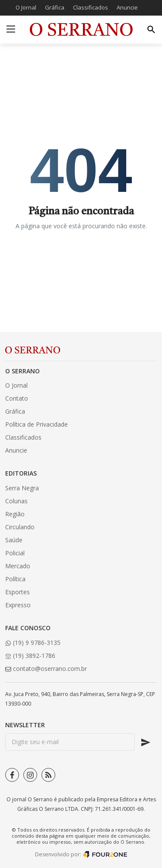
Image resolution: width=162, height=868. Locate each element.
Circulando (20, 527)
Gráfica (55, 7)
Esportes (17, 592)
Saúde (14, 540)
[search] (151, 29)
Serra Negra (22, 488)
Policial (15, 553)
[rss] (48, 775)
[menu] (11, 29)
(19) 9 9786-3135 (33, 643)
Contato (17, 398)
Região (15, 514)
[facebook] (12, 775)
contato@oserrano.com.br (46, 669)
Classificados (91, 7)
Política (15, 579)
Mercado (18, 566)
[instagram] (30, 775)
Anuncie (127, 7)
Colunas (16, 501)
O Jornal (26, 7)
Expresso (18, 605)
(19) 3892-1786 (30, 656)
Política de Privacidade (37, 424)
